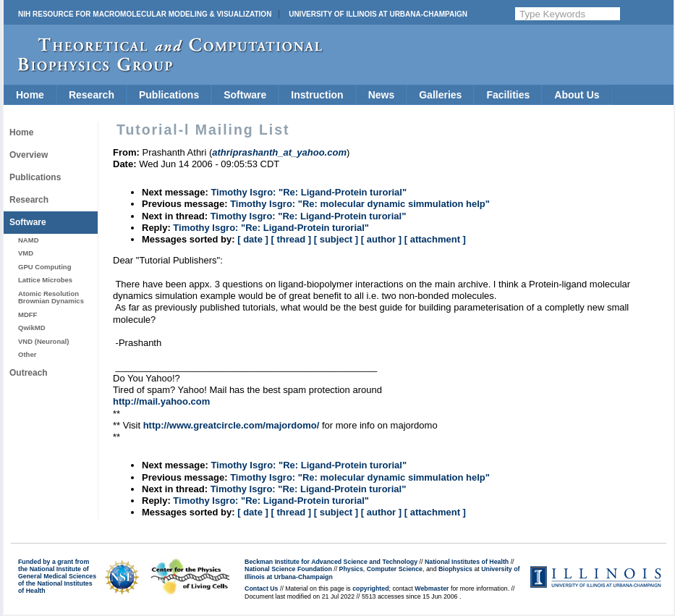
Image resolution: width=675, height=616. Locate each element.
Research (92, 95)
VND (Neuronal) (43, 341)
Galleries (440, 95)
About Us (577, 95)
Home (30, 95)
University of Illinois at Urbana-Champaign (378, 14)
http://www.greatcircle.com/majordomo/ (232, 425)
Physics (351, 569)
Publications (169, 95)
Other (27, 354)
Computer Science (395, 569)
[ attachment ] (435, 239)
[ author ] (381, 239)
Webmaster (432, 588)
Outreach (29, 373)
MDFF (27, 315)
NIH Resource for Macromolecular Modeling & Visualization (145, 14)
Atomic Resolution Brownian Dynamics (51, 297)
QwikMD (32, 328)
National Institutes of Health (467, 562)
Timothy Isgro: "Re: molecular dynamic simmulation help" (360, 204)
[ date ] (253, 239)
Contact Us (261, 588)
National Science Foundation (288, 569)
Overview (29, 155)
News (382, 95)
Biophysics (455, 569)
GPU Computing (44, 267)
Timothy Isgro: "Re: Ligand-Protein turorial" (309, 192)
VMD (26, 253)
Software (245, 95)
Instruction (317, 95)
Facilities (508, 95)
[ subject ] (336, 239)
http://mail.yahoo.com (161, 401)
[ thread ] (291, 239)
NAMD (29, 240)
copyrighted (370, 588)
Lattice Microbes (45, 280)
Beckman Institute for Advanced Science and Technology (331, 562)
